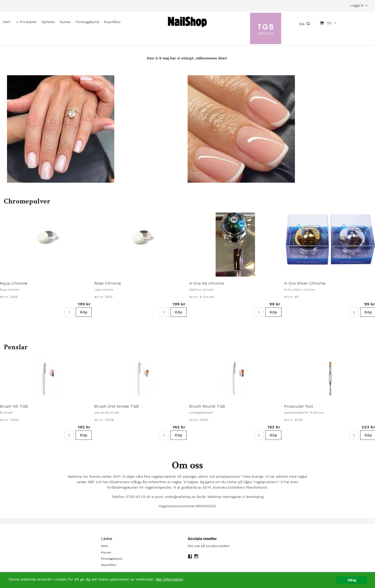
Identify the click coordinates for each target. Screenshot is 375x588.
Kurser (65, 22)
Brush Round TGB (207, 406)
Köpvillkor (112, 22)
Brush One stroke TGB (116, 406)
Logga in (357, 5)
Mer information (169, 584)
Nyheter (48, 22)
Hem (7, 22)
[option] (140, 265)
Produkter (28, 22)
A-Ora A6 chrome (207, 283)
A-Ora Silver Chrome (305, 283)
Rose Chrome (108, 283)
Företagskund (87, 22)
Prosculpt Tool (299, 406)
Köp (84, 312)
